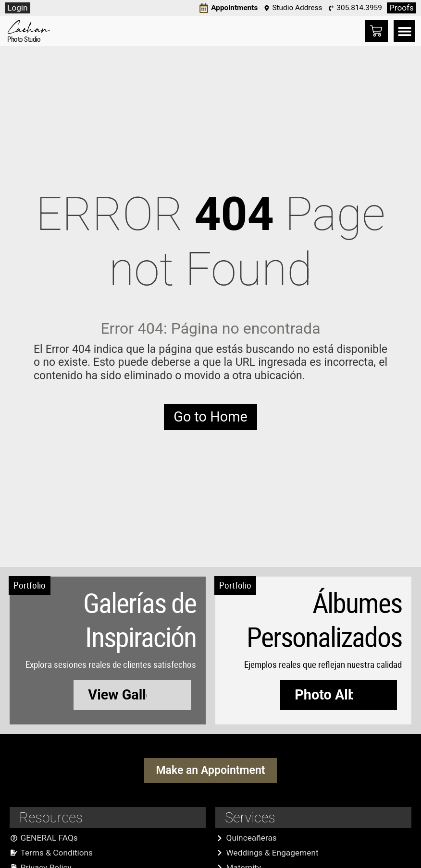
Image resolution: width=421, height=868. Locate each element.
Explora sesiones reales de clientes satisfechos (111, 664)
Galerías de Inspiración (140, 620)
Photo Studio (24, 39)
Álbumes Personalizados (324, 620)
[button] (404, 31)
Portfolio (30, 585)
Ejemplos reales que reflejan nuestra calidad (323, 664)
